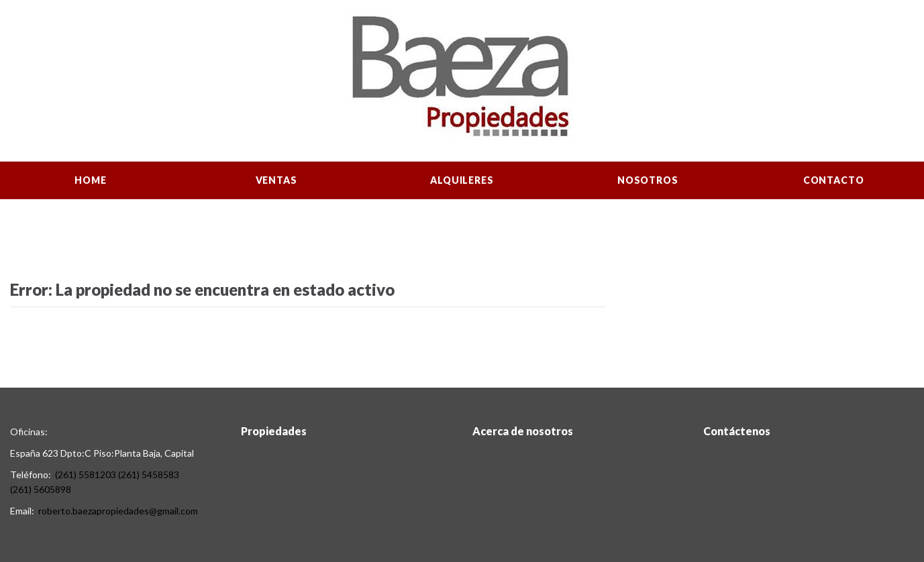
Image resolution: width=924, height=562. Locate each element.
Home (90, 180)
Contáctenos (737, 431)
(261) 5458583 (149, 474)
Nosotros (648, 180)
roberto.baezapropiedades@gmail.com (118, 511)
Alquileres (462, 180)
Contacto (834, 180)
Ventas (276, 180)
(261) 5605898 (41, 489)
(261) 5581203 (86, 474)
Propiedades (274, 431)
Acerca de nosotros (523, 431)
